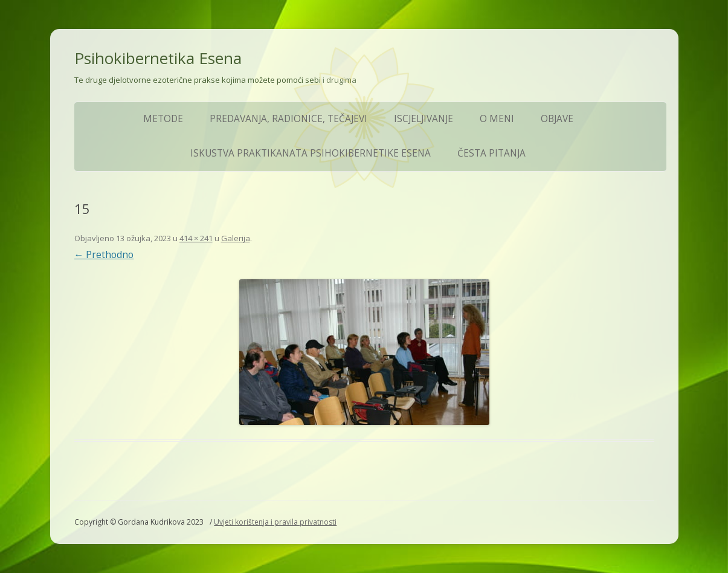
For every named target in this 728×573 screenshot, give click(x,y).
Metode (163, 119)
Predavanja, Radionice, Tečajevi (288, 119)
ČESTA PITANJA (491, 153)
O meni (497, 119)
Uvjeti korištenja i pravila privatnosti (275, 522)
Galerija (236, 238)
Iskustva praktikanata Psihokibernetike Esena (311, 153)
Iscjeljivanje (424, 119)
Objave (557, 119)
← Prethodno (104, 254)
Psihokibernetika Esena (158, 58)
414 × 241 (196, 238)
